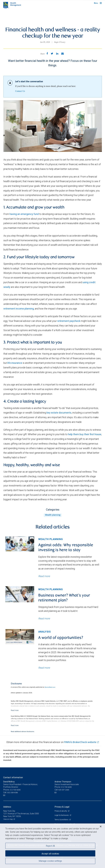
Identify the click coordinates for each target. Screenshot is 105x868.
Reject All (50, 846)
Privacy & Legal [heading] (62, 807)
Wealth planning (53, 515)
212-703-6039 (66, 787)
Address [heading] (7, 807)
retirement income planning (19, 309)
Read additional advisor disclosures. (23, 731)
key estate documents (59, 413)
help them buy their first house (85, 434)
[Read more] (15, 710)
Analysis (45, 632)
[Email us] (4, 795)
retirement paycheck (69, 321)
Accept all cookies (50, 854)
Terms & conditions (62, 820)
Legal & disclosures (62, 815)
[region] (52, 846)
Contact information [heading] (13, 777)
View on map (8, 819)
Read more (44, 576)
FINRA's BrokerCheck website (80, 742)
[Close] (101, 826)
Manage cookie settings (50, 861)
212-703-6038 (15, 790)
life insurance (15, 363)
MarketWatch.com (50, 687)
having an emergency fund (24, 214)
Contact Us (20, 91)
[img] (20, 544)
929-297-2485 (64, 790)
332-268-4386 (12, 793)
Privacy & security (61, 811)
